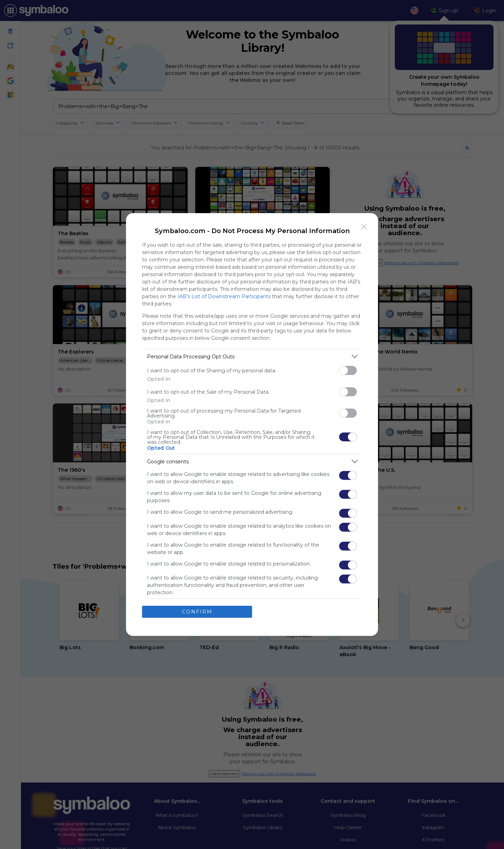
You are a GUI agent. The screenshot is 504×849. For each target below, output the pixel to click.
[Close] (364, 227)
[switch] (348, 370)
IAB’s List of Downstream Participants (224, 296)
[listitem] (252, 356)
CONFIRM (197, 611)
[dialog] (252, 424)
